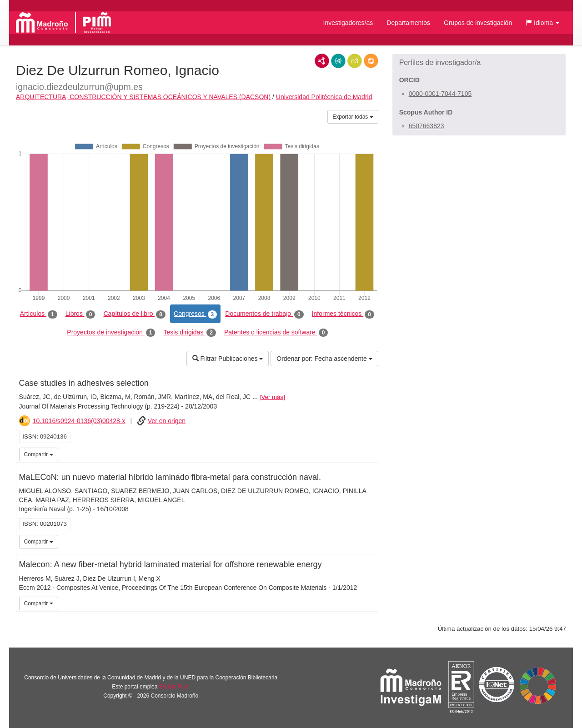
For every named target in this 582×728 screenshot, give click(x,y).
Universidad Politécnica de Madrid (324, 97)
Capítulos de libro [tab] (134, 314)
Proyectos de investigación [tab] (111, 333)
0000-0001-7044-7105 (440, 94)
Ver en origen (167, 421)
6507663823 (426, 126)
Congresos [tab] (195, 314)
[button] (542, 23)
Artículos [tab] (39, 314)
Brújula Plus (174, 687)
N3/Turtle (355, 61)
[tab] (479, 63)
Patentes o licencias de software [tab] (276, 333)
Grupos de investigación (478, 23)
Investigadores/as (348, 23)
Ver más (272, 397)
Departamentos (408, 23)
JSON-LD (338, 61)
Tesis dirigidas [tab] (190, 333)
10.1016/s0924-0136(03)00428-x (79, 421)
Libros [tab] (80, 314)
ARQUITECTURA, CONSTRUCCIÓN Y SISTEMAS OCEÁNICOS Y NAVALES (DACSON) (143, 97)
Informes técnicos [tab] (343, 314)
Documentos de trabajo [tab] (264, 314)
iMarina (370, 454)
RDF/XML (322, 61)
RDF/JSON (371, 61)
